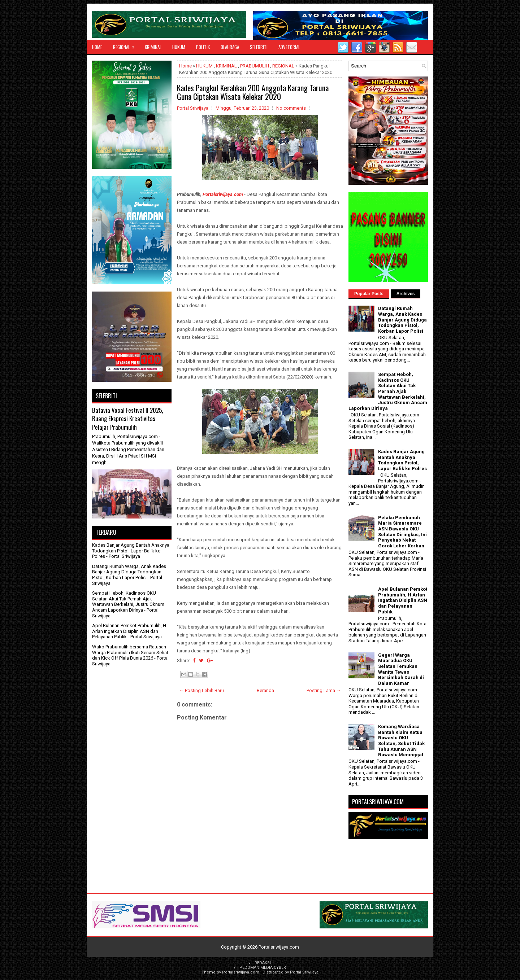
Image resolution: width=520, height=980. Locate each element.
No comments (291, 108)
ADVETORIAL (289, 47)
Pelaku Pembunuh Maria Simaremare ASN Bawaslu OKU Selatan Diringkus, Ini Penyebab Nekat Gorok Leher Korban (402, 532)
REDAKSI (263, 963)
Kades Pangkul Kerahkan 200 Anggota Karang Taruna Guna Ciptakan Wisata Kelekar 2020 (253, 92)
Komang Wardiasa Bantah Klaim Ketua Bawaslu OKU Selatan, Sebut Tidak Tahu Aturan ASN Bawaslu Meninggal (401, 741)
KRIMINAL (153, 47)
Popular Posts (369, 294)
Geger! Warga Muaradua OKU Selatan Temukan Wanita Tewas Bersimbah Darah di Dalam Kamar (401, 669)
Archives (406, 294)
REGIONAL (126, 45)
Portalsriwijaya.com (223, 194)
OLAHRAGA (230, 47)
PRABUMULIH (255, 66)
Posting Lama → (324, 690)
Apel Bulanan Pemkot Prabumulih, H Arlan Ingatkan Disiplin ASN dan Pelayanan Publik (129, 631)
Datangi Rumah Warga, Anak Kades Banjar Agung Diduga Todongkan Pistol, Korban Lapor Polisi (129, 572)
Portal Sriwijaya (304, 972)
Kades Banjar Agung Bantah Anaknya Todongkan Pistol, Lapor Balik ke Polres (131, 551)
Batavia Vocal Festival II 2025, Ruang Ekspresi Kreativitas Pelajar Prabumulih (127, 419)
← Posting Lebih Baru (201, 690)
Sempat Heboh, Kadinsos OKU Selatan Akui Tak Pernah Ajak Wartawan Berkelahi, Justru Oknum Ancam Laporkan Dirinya (128, 601)
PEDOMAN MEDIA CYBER (263, 968)
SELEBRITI (259, 47)
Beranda (265, 690)
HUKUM (179, 47)
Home (97, 47)
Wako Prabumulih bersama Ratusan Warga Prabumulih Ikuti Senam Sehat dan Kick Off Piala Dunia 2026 (130, 652)
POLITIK (203, 47)
